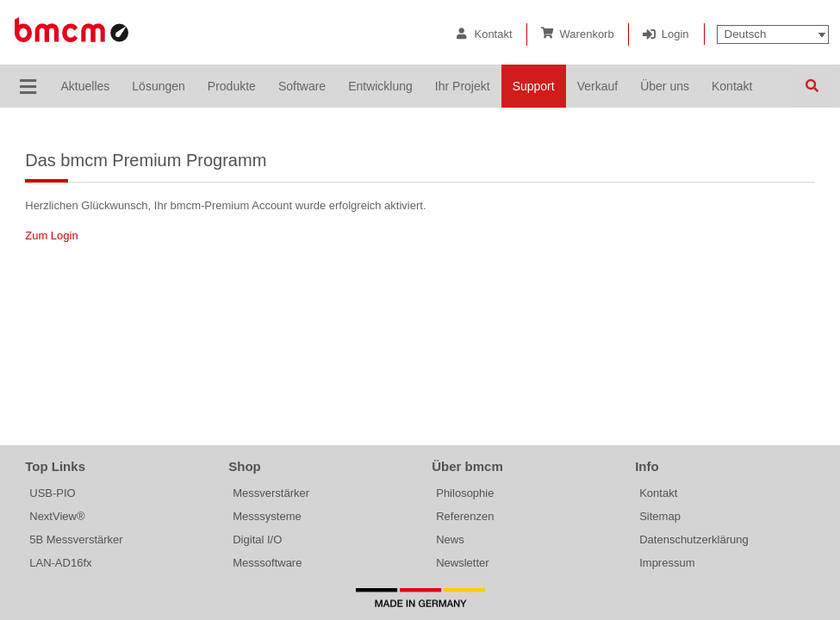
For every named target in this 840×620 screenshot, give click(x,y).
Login (675, 34)
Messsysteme (267, 516)
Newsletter (462, 563)
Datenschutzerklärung (694, 539)
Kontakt (493, 34)
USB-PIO (52, 493)
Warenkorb (587, 34)
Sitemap (660, 516)
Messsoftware (267, 563)
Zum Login (51, 236)
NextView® (57, 516)
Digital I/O (257, 539)
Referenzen (465, 516)
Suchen (812, 86)
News (450, 539)
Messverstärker (271, 493)
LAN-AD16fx (60, 563)
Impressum (667, 563)
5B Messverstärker (76, 539)
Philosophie (465, 493)
